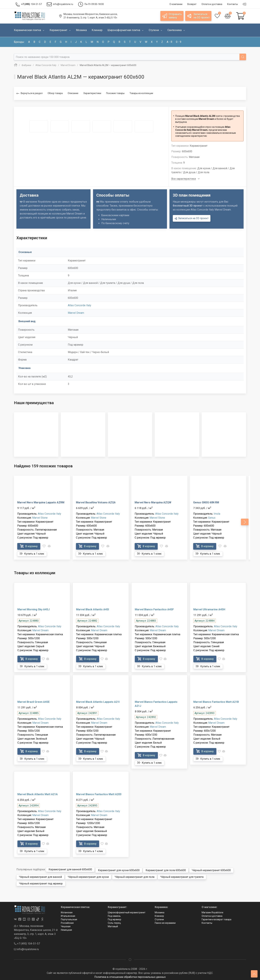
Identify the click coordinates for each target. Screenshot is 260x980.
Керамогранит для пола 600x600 (166, 869)
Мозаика (160, 911)
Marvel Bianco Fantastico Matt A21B (216, 702)
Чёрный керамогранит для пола (135, 875)
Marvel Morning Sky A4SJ (33, 609)
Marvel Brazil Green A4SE (33, 702)
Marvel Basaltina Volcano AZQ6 (96, 502)
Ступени (159, 918)
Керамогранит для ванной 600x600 (70, 869)
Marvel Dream (76, 313)
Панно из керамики (165, 921)
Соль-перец (114, 921)
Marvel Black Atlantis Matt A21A (38, 794)
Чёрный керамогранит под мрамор (41, 882)
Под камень (114, 914)
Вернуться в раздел (30, 93)
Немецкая (66, 928)
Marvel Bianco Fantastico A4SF (154, 609)
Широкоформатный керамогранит (127, 911)
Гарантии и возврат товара (216, 918)
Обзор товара (55, 93)
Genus (212, 518)
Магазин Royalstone (212, 911)
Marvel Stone (40, 518)
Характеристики (92, 93)
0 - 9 (179, 42)
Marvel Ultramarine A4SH (209, 609)
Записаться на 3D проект (192, 218)
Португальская (69, 918)
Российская (67, 921)
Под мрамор (114, 918)
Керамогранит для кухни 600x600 (119, 869)
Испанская (67, 911)
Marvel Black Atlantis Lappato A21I (98, 702)
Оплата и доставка (212, 914)
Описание (73, 93)
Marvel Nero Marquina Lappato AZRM (41, 502)
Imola (217, 514)
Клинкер (159, 914)
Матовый (113, 925)
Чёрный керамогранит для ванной (40, 875)
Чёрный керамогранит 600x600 (211, 869)
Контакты (207, 921)
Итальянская (68, 914)
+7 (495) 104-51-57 (27, 942)
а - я (169, 42)
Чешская (66, 925)
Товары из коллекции (141, 93)
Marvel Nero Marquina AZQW (153, 502)
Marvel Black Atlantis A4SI (93, 609)
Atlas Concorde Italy (80, 305)
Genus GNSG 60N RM (206, 502)
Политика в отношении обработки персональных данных (130, 975)
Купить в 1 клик (32, 554)
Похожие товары (115, 93)
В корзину (29, 546)
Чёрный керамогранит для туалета (182, 875)
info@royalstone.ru (26, 948)
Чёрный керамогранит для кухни (88, 875)
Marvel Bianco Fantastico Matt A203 (99, 794)
